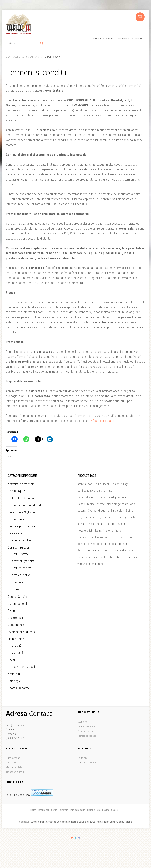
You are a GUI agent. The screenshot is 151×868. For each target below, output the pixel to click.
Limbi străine (16, 639)
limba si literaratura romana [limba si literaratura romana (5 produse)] (93, 537)
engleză (17, 646)
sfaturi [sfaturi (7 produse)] (96, 557)
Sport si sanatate (19, 688)
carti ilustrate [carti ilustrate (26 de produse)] (105, 491)
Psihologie (14, 681)
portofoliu (14, 674)
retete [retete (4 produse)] (95, 550)
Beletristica (15, 533)
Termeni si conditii (87, 726)
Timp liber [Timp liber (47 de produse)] (116, 557)
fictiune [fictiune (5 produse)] (93, 517)
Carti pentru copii (19, 547)
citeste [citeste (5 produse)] (101, 504)
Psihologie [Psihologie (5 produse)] (84, 550)
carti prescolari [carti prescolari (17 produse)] (118, 497)
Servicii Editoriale (60, 810)
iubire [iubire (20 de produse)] (118, 531)
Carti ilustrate (20, 554)
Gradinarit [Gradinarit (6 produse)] (117, 517)
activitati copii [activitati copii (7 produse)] (86, 484)
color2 (75, 838)
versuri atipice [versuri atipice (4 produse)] (132, 557)
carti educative (21, 575)
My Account (124, 39)
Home (33, 810)
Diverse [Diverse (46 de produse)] (92, 511)
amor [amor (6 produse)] (116, 484)
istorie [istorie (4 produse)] (109, 531)
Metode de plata (14, 767)
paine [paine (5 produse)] (114, 537)
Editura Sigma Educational (24, 505)
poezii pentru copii (23, 667)
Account (97, 39)
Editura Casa (16, 519)
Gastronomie (16, 625)
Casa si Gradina (18, 597)
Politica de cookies (87, 736)
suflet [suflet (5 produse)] (105, 557)
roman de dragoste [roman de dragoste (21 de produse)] (122, 550)
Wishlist (110, 39)
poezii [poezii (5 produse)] (132, 537)
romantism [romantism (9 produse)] (84, 557)
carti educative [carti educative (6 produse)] (86, 491)
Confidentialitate (86, 731)
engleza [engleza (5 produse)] (82, 517)
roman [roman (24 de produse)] (105, 550)
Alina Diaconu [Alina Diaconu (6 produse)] (103, 484)
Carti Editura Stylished (22, 512)
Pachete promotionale (22, 526)
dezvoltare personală (21, 484)
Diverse (13, 611)
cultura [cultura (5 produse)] (81, 511)
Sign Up (139, 39)
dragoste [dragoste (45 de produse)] (104, 511)
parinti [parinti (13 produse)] (123, 537)
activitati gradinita (23, 561)
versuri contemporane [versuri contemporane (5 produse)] (91, 564)
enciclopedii (15, 618)
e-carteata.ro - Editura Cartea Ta (23, 57)
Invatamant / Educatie (22, 632)
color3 (79, 838)
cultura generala (18, 604)
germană (17, 653)
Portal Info (11, 795)
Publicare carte (78, 810)
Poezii (12, 660)
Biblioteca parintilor (20, 540)
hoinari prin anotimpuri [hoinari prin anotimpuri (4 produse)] (90, 524)
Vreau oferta (103, 810)
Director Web (24, 795)
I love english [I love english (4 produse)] (85, 531)
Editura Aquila (16, 491)
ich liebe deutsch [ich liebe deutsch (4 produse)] (115, 524)
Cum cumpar (13, 758)
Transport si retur (15, 772)
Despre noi (83, 722)
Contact (115, 810)
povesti (16, 589)
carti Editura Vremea (21, 498)
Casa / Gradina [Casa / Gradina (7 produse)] (86, 504)
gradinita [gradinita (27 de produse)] (130, 517)
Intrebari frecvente (86, 763)
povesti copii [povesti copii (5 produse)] (96, 544)
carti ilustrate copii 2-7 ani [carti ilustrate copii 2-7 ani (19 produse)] (92, 497)
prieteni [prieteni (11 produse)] (124, 544)
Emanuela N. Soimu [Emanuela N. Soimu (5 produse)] (122, 511)
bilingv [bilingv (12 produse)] (125, 484)
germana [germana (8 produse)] (105, 517)
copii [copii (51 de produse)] (133, 504)
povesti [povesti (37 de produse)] (82, 544)
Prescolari (18, 582)
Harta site (82, 758)
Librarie (91, 810)
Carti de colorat (21, 568)
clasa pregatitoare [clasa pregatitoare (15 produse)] (117, 504)
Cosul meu (11, 763)
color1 (72, 838)
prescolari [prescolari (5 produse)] (111, 544)
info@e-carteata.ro (102, 421)
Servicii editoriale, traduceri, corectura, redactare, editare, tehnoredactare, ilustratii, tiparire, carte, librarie (81, 822)
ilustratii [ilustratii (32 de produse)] (99, 531)
